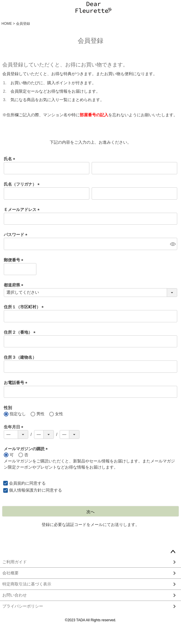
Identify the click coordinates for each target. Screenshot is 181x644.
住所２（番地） (21, 332)
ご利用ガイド (15, 562)
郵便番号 (15, 260)
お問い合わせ (15, 595)
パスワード (17, 235)
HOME (7, 24)
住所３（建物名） (20, 357)
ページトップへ (173, 552)
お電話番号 (17, 383)
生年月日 (15, 427)
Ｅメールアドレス (23, 210)
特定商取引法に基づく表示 (27, 584)
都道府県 (15, 285)
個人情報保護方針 (25, 490)
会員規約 (17, 483)
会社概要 (10, 573)
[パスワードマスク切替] (173, 244)
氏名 (10, 159)
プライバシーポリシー (23, 606)
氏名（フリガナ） (23, 184)
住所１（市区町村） (25, 307)
